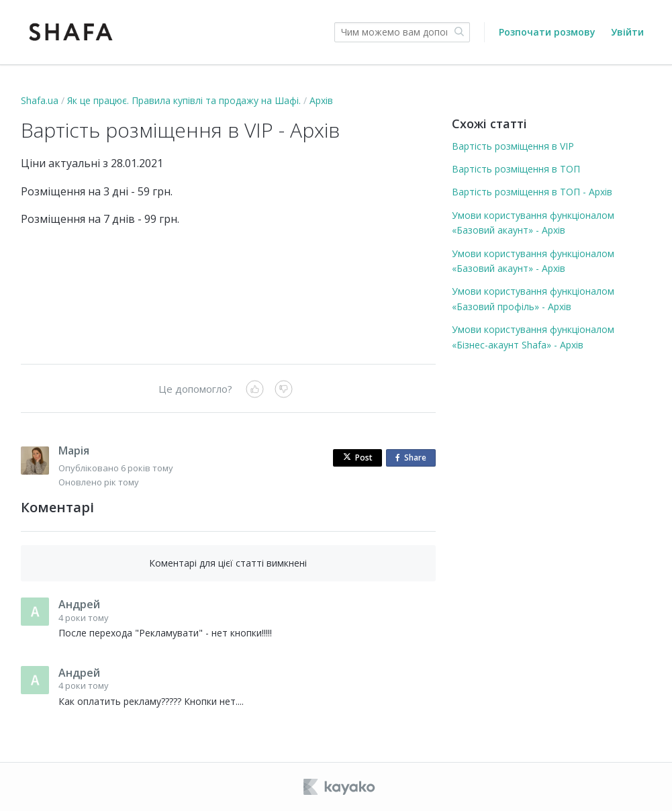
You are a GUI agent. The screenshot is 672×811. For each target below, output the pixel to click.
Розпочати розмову (547, 32)
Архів (321, 100)
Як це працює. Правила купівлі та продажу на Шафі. (184, 100)
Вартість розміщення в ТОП (516, 169)
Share (414, 458)
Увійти (627, 32)
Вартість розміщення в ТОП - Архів (532, 192)
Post (358, 458)
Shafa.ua (40, 100)
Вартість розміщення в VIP (513, 146)
